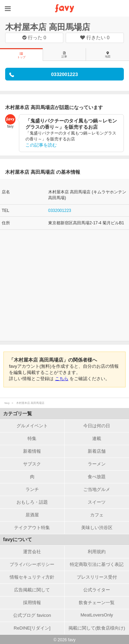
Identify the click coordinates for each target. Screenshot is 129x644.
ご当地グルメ (97, 489)
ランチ (32, 489)
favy (7, 403)
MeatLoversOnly (97, 615)
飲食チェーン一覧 (97, 603)
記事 (64, 55)
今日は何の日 (97, 426)
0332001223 (60, 211)
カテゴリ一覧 (18, 414)
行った (34, 37)
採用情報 (32, 603)
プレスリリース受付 (97, 577)
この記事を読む (41, 145)
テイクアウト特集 (32, 528)
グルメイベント (32, 426)
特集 (32, 438)
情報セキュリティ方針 (32, 577)
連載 (97, 438)
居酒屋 (32, 515)
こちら (62, 379)
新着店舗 (97, 451)
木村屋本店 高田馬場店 (48, 27)
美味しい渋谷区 (97, 528)
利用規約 (97, 552)
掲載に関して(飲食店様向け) (97, 628)
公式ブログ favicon (32, 615)
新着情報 (32, 451)
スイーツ (97, 502)
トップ (21, 55)
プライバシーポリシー (32, 564)
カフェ (97, 515)
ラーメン (97, 464)
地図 (108, 55)
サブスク (32, 464)
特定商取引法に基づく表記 (97, 564)
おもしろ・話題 (32, 502)
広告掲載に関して (32, 590)
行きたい (95, 37)
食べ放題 (97, 477)
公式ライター (97, 590)
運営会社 (32, 552)
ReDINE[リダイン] (32, 628)
